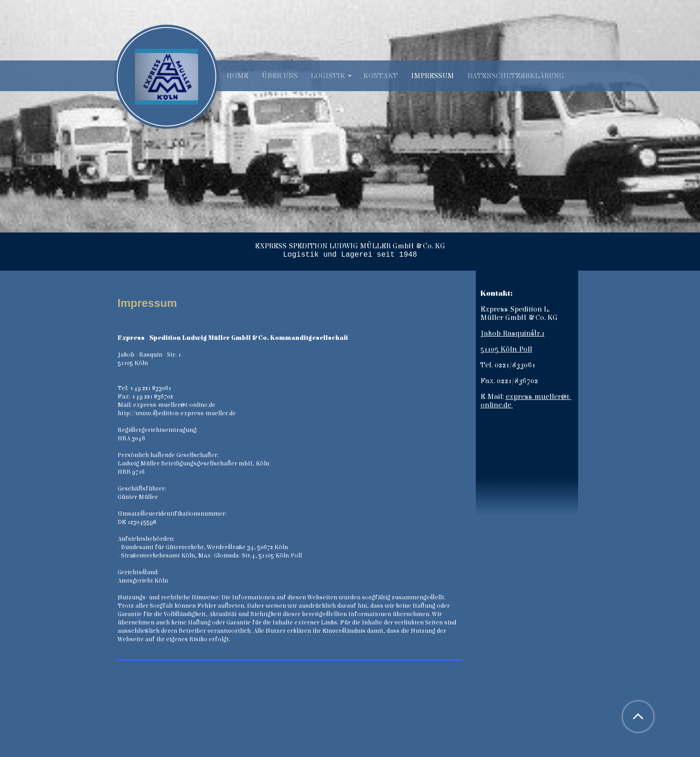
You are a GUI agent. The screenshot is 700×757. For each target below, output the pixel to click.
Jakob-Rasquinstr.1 (513, 333)
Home (237, 76)
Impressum (433, 76)
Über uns (280, 76)
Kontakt (380, 76)
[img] (350, 116)
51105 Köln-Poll (506, 349)
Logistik (328, 76)
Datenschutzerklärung (516, 76)
